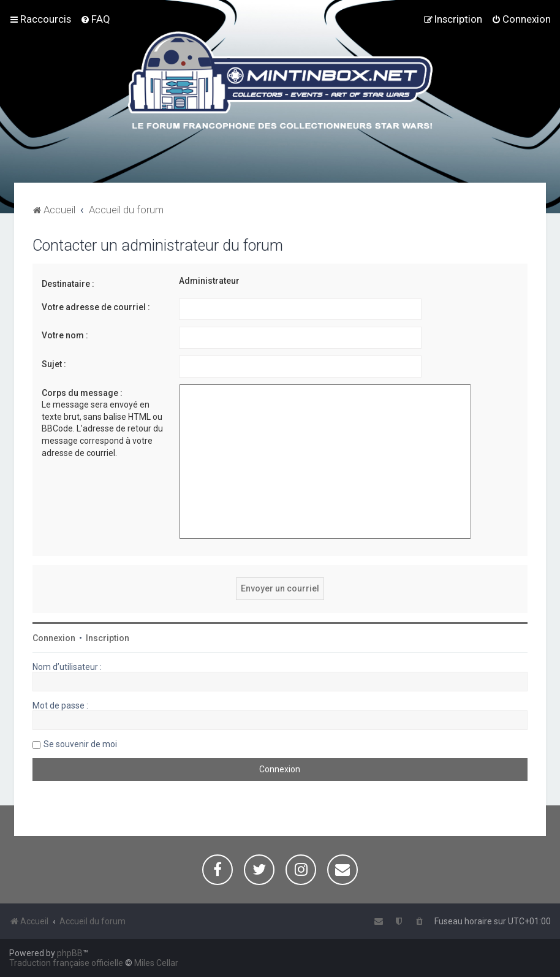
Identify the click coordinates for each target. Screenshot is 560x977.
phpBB (70, 953)
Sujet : (54, 364)
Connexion (54, 638)
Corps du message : (82, 393)
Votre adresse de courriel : (96, 307)
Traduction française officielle (66, 963)
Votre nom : (65, 335)
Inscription (108, 638)
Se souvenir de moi (80, 744)
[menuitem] (95, 19)
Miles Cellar (156, 963)
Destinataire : (68, 284)
